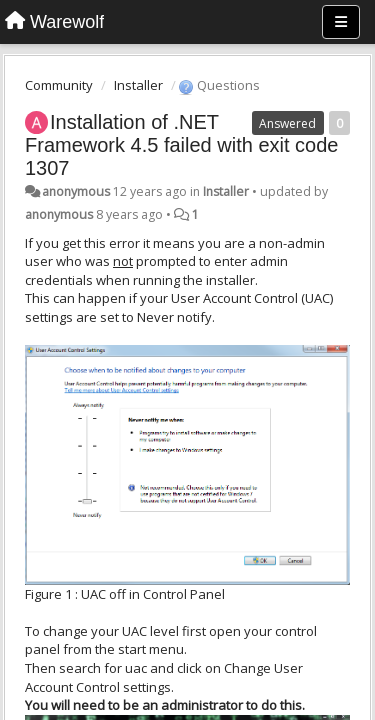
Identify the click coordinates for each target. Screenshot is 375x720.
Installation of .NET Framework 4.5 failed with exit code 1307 (181, 145)
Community (59, 85)
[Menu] (341, 22)
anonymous (76, 191)
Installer (138, 85)
